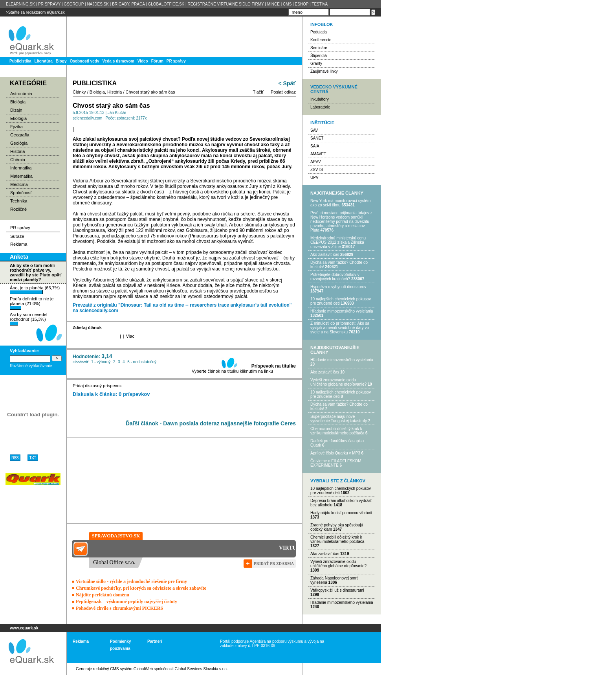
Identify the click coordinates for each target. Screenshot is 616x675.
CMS (287, 4)
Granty (316, 63)
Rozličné (18, 209)
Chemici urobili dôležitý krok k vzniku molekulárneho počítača (337, 431)
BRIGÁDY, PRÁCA (128, 4)
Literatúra (44, 61)
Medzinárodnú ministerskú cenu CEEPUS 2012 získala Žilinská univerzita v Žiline (338, 242)
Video (143, 61)
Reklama (19, 244)
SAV (314, 130)
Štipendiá (319, 56)
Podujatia (319, 32)
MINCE (273, 4)
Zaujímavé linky (324, 71)
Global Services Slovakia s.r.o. (201, 669)
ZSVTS (317, 170)
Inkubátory (320, 99)
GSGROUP (74, 4)
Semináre (319, 48)
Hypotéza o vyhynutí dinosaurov (338, 287)
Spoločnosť (21, 193)
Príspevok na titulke (274, 366)
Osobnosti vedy (84, 61)
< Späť (287, 83)
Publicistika (20, 61)
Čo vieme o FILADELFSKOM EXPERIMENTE (336, 463)
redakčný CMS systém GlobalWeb (123, 669)
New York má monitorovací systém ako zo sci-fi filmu (340, 203)
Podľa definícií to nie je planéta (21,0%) (32, 303)
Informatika (21, 168)
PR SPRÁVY (49, 4)
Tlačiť (258, 92)
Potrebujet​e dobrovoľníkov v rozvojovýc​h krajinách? (335, 277)
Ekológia (18, 118)
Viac (130, 336)
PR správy (176, 61)
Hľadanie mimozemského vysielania (342, 311)
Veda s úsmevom (118, 61)
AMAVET (318, 154)
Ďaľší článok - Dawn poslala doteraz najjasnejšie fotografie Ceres (211, 423)
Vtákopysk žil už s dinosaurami (337, 590)
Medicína (19, 184)
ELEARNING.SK (20, 4)
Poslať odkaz (283, 92)
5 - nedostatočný (142, 362)
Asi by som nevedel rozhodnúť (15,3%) (28, 319)
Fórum (157, 61)
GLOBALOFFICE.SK (166, 4)
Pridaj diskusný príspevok (97, 386)
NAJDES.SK (98, 4)
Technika (19, 201)
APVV (316, 162)
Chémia (18, 160)
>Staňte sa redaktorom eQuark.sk (35, 12)
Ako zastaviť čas (325, 255)
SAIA (315, 146)
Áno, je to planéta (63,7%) (35, 290)
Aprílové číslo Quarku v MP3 (335, 453)
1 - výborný (101, 362)
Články (79, 92)
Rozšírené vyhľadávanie (31, 366)
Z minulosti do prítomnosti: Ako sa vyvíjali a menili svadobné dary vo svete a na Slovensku (340, 328)
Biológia (18, 102)
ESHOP (302, 4)
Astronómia (21, 94)
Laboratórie (320, 107)
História (17, 151)
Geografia (20, 135)
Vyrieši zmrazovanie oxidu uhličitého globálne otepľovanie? (338, 382)
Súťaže (17, 236)
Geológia (19, 143)
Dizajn (16, 110)
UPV (314, 177)
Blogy (61, 61)
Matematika (21, 176)
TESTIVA (320, 4)
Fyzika (16, 127)
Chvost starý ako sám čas (150, 92)
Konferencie (321, 40)
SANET (317, 138)
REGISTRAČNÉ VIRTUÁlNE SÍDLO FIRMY (225, 4)
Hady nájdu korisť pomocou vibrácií (341, 513)
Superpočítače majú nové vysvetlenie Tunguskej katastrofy (339, 419)
